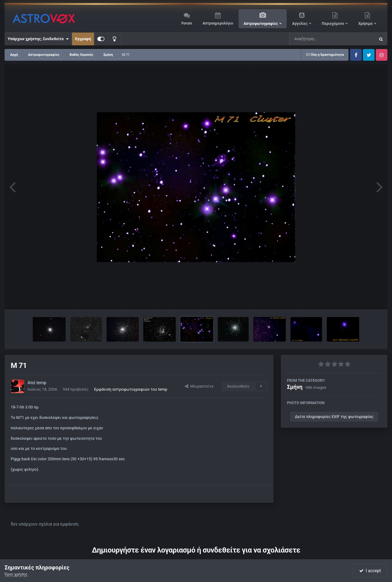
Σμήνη (295, 387)
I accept (370, 571)
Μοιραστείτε (199, 386)
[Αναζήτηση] (320, 39)
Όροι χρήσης (16, 574)
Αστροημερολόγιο (218, 23)
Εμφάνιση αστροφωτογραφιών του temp (131, 389)
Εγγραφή (83, 39)
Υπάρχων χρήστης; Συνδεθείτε (38, 39)
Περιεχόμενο (334, 24)
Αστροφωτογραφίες (261, 24)
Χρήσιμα (366, 24)
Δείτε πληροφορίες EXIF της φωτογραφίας (334, 417)
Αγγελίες (300, 24)
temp (41, 383)
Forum (187, 23)
